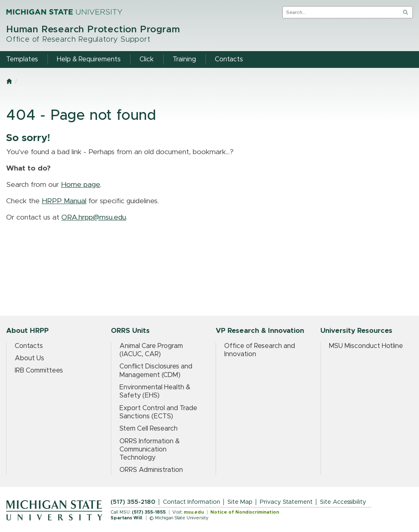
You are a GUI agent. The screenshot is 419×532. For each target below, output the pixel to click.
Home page (81, 185)
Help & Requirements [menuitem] (89, 59)
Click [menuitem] (147, 59)
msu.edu (194, 512)
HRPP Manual (64, 201)
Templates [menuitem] (22, 59)
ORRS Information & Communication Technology (150, 450)
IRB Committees (39, 370)
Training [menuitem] (184, 59)
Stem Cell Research (149, 429)
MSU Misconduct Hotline (366, 346)
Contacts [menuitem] (229, 59)
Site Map (240, 502)
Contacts (29, 346)
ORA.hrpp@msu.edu (94, 218)
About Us (29, 358)
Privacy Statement (286, 502)
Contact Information (191, 502)
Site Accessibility (343, 502)
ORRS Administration (151, 470)
